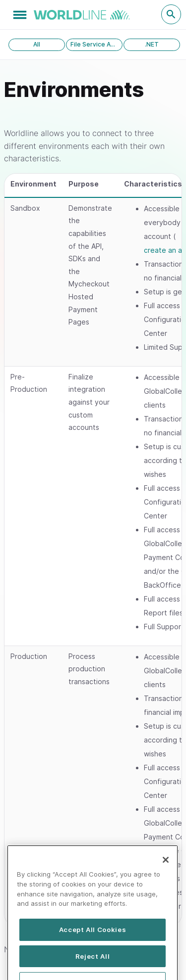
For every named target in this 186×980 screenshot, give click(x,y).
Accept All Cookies (93, 941)
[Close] (166, 872)
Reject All (93, 968)
